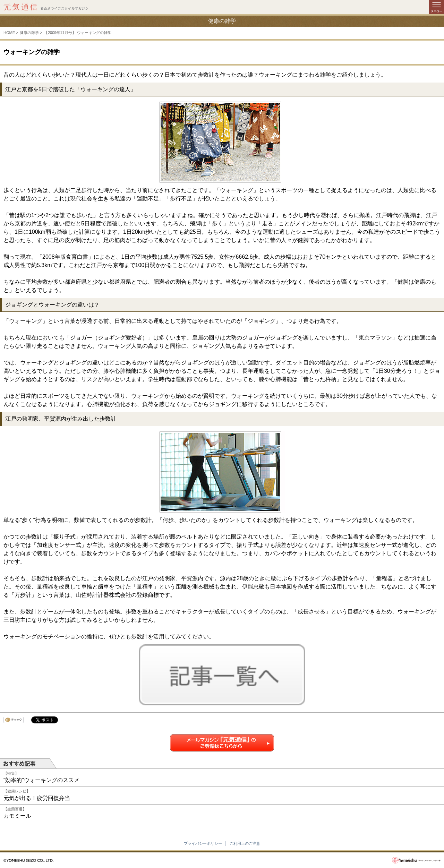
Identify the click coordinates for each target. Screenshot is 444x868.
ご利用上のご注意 (245, 843)
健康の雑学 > (31, 33)
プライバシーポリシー (203, 843)
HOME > (11, 33)
